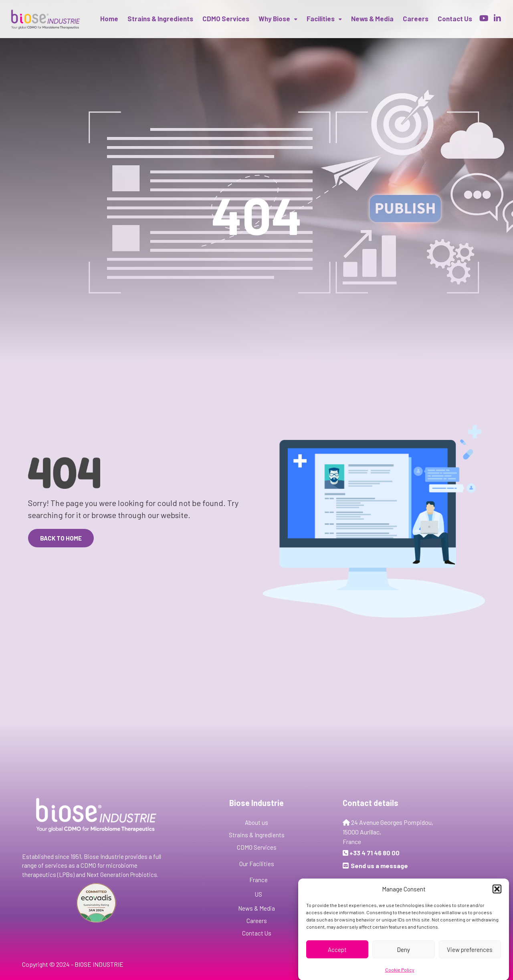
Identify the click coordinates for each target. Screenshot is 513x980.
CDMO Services (226, 18)
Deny (403, 957)
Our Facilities (257, 864)
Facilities (321, 18)
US (259, 894)
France (259, 880)
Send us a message (379, 866)
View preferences (470, 957)
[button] (497, 897)
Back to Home (61, 538)
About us (256, 822)
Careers (416, 18)
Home (109, 18)
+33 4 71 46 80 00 (375, 853)
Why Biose (274, 18)
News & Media (372, 18)
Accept (337, 957)
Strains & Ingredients (160, 18)
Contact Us (257, 933)
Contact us (455, 18)
